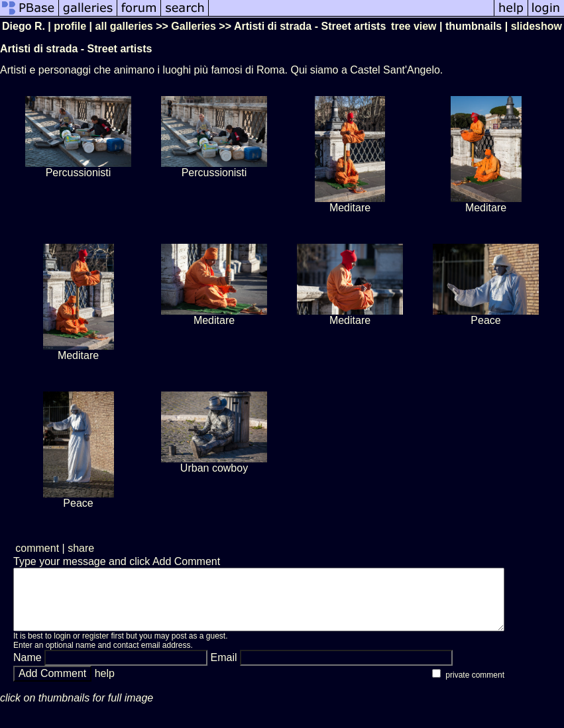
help (105, 685)
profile (70, 26)
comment (37, 548)
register (95, 648)
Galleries (194, 26)
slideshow (536, 26)
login (62, 648)
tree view (414, 26)
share (81, 548)
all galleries (124, 26)
